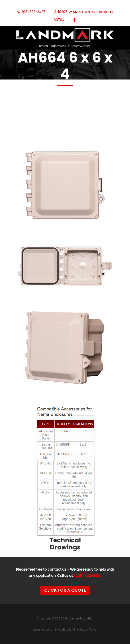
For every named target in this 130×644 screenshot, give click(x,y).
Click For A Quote (65, 590)
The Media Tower (86, 629)
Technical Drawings (65, 544)
